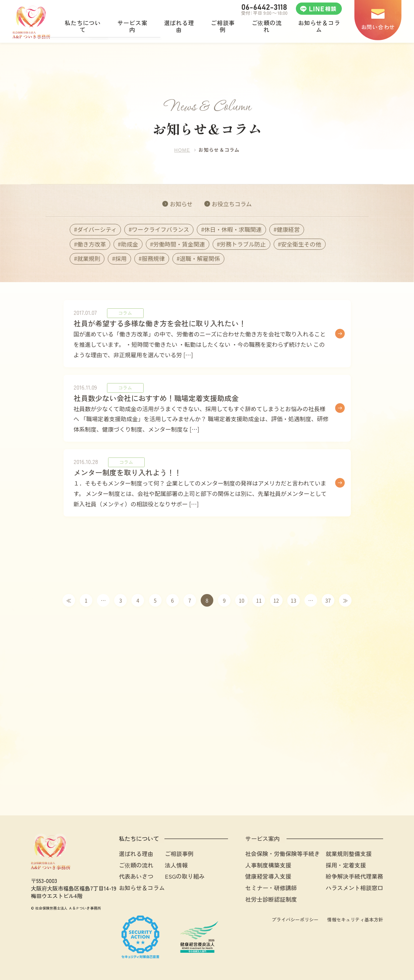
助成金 (130, 244)
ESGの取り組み (185, 876)
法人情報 (176, 865)
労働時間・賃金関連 (179, 244)
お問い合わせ (378, 27)
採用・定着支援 (346, 865)
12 (276, 601)
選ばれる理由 (136, 854)
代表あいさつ (136, 876)
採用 (121, 258)
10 (242, 601)
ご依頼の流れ (136, 865)
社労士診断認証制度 (271, 899)
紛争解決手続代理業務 (354, 876)
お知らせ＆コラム (142, 888)
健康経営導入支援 (268, 876)
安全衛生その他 (301, 244)
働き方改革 (92, 244)
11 (259, 601)
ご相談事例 (179, 854)
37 (328, 601)
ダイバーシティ (97, 229)
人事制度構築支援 (268, 865)
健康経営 (288, 229)
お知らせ (181, 204)
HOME (182, 150)
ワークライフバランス (161, 229)
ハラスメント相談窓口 (354, 888)
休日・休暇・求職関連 (233, 229)
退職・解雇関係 (200, 258)
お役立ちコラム (232, 204)
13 (293, 601)
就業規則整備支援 (349, 854)
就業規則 (89, 258)
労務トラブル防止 (243, 244)
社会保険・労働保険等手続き (283, 854)
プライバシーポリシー (295, 919)
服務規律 (153, 258)
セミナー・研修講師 (271, 888)
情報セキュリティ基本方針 (355, 919)
